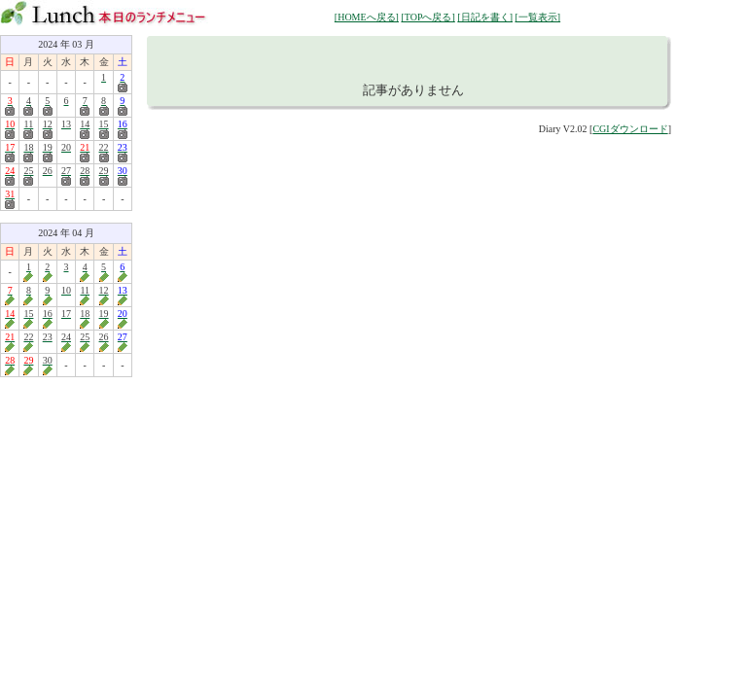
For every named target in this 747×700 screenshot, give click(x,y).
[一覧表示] (537, 17)
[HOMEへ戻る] (367, 17)
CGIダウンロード (630, 129)
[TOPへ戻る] (427, 17)
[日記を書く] (485, 17)
